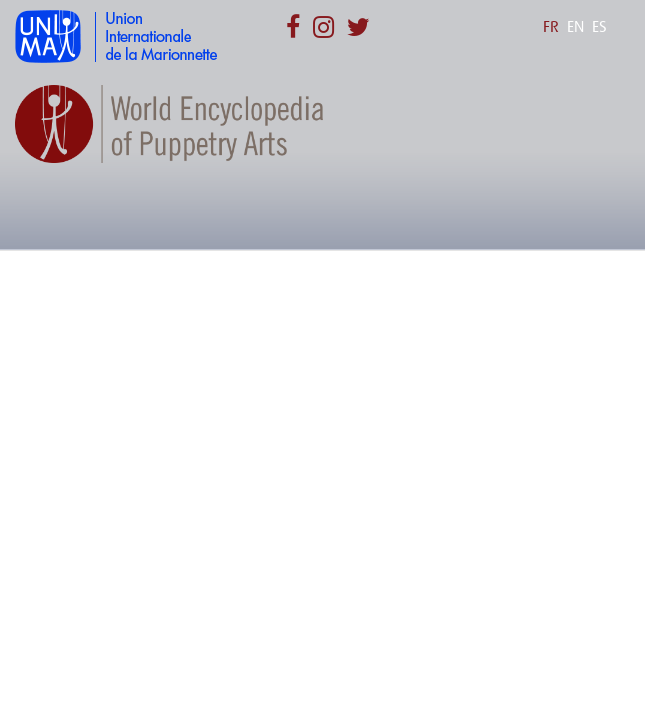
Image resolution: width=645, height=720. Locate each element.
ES (599, 26)
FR (551, 26)
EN (575, 26)
